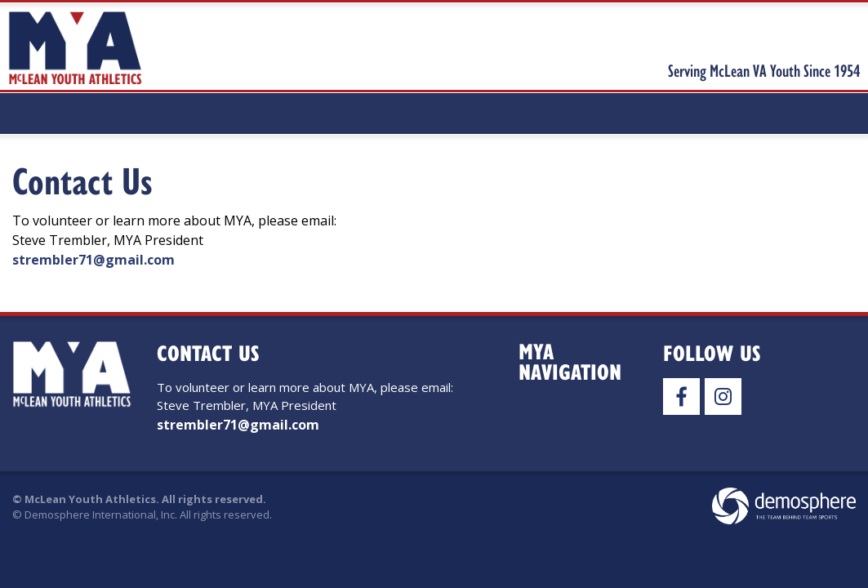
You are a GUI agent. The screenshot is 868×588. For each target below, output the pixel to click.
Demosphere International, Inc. (101, 514)
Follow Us (712, 352)
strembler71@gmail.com (93, 260)
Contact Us (82, 180)
